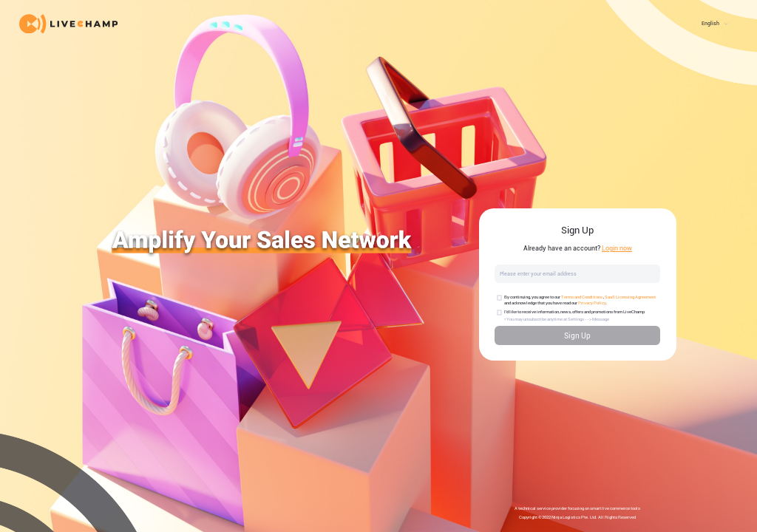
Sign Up (577, 336)
